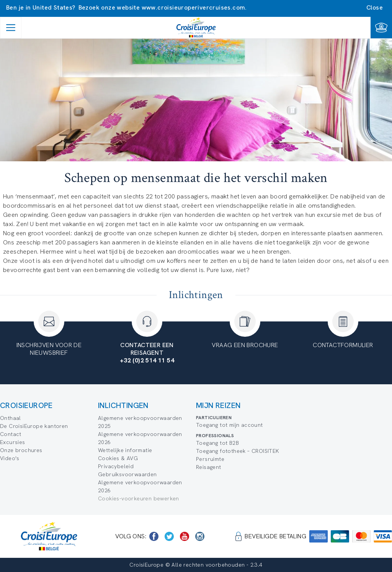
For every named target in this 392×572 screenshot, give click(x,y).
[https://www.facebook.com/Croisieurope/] (154, 536)
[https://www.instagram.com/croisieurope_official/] (200, 536)
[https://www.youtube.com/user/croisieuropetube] (185, 536)
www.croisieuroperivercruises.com (194, 7)
